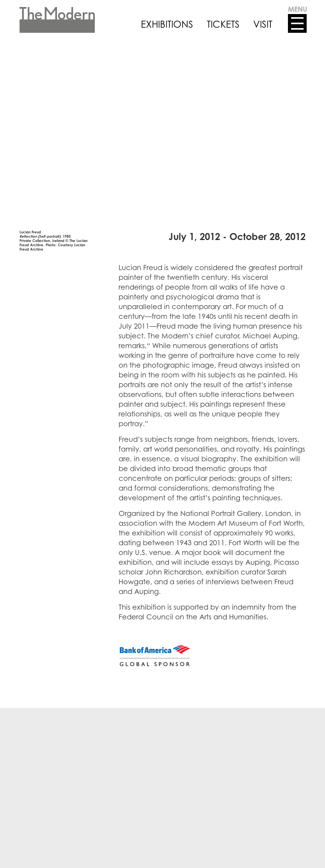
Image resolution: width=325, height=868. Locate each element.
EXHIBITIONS (167, 24)
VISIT (263, 24)
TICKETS (223, 24)
